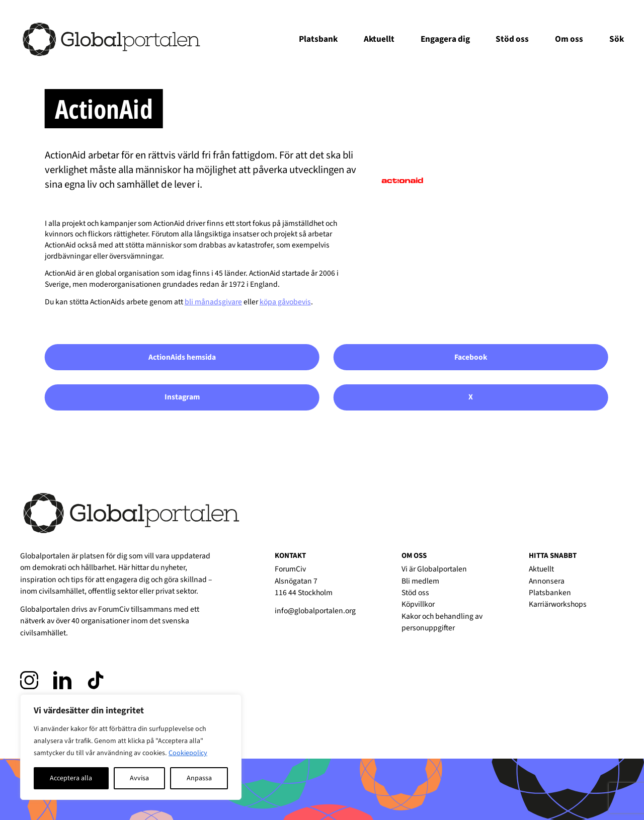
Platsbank (318, 39)
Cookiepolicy (188, 753)
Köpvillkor (418, 604)
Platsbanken (550, 593)
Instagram (182, 397)
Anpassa (199, 778)
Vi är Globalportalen (434, 569)
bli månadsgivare (213, 302)
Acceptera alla (71, 778)
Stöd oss (512, 39)
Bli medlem (420, 581)
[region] (131, 747)
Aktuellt (379, 39)
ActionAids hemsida (182, 357)
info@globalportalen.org (315, 611)
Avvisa (139, 778)
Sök (617, 39)
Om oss (569, 39)
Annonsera (547, 581)
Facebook (471, 357)
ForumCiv (114, 609)
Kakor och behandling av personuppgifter (442, 622)
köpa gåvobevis (285, 302)
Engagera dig (445, 39)
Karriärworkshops (558, 604)
